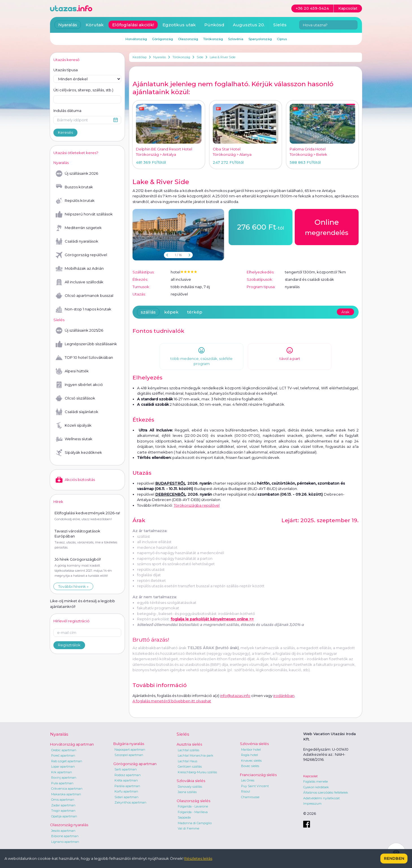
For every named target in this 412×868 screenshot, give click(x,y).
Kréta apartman (126, 780)
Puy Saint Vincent (255, 786)
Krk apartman (62, 772)
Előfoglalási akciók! (133, 25)
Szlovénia (236, 39)
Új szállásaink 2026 (77, 174)
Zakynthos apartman (130, 802)
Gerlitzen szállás (190, 766)
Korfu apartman (126, 791)
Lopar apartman (63, 766)
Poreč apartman (63, 755)
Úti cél (83, 90)
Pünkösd (214, 25)
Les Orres (248, 780)
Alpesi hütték (72, 371)
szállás (148, 312)
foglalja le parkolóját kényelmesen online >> (212, 619)
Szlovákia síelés (191, 781)
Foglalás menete (315, 781)
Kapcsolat (310, 776)
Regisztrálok (69, 645)
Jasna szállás (187, 792)
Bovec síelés (250, 766)
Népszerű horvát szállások (84, 214)
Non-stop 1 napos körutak (84, 309)
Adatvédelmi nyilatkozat (321, 798)
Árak (345, 312)
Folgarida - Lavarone (193, 806)
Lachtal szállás (188, 750)
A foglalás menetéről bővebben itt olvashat (172, 701)
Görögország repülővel (81, 255)
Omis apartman (63, 800)
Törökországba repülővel (197, 505)
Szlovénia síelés (254, 744)
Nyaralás (160, 57)
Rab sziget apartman (67, 761)
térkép (195, 312)
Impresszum (312, 804)
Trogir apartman (63, 811)
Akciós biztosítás (75, 480)
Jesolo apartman (63, 831)
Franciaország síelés (258, 775)
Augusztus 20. (249, 25)
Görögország (162, 39)
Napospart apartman (130, 750)
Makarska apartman (66, 794)
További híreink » (73, 586)
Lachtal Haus (187, 761)
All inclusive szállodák (80, 282)
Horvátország (136, 39)
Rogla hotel (250, 755)
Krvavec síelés (251, 761)
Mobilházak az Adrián (80, 269)
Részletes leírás (198, 858)
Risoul (246, 791)
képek (171, 312)
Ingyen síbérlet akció (79, 385)
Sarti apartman (126, 769)
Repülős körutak (75, 201)
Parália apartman (127, 786)
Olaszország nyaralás (69, 825)
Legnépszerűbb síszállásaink (86, 344)
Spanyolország (260, 39)
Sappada (184, 817)
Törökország (181, 57)
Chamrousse (250, 797)
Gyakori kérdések (316, 787)
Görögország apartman (135, 764)
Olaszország (188, 39)
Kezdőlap (140, 57)
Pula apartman (62, 783)
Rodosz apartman (128, 775)
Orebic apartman (64, 750)
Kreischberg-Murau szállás (197, 772)
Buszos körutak (74, 187)
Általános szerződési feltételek (326, 793)
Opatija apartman (64, 816)
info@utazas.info (235, 696)
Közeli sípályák (74, 426)
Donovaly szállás (190, 787)
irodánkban (284, 696)
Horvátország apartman (72, 744)
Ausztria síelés (189, 744)
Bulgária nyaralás (129, 744)
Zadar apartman (63, 805)
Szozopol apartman (129, 755)
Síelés (280, 25)
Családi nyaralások (77, 241)
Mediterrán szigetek (79, 228)
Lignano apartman (65, 842)
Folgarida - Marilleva (193, 812)
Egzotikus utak (179, 25)
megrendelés (327, 227)
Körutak (95, 25)
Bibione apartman (65, 836)
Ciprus (282, 39)
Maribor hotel (251, 750)
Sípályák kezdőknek (79, 453)
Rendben (394, 858)
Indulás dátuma (67, 111)
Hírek (58, 502)
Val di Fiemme (188, 828)
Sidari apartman (126, 797)
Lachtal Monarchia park (196, 755)
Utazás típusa (66, 70)
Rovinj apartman (64, 778)
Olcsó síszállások (75, 398)
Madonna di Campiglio (195, 823)
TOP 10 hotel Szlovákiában (84, 358)
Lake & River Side (223, 57)
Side (200, 57)
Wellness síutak (74, 439)
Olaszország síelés (193, 801)
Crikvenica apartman (67, 789)
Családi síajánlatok (77, 412)
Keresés (65, 132)
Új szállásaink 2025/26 (79, 331)
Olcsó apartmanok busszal (84, 296)
